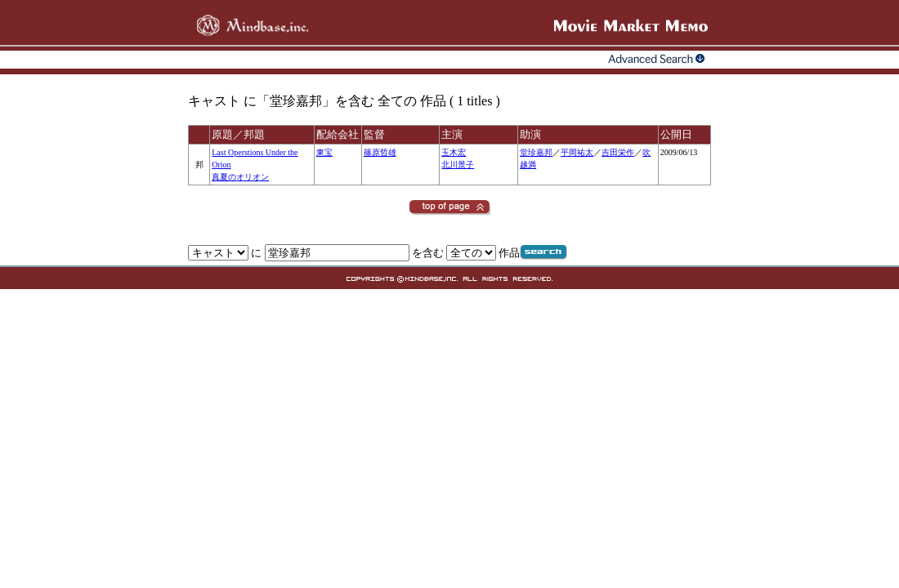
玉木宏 (454, 152)
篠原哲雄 (380, 152)
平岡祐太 (577, 152)
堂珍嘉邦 (536, 152)
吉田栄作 (618, 152)
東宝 (324, 152)
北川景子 (458, 165)
